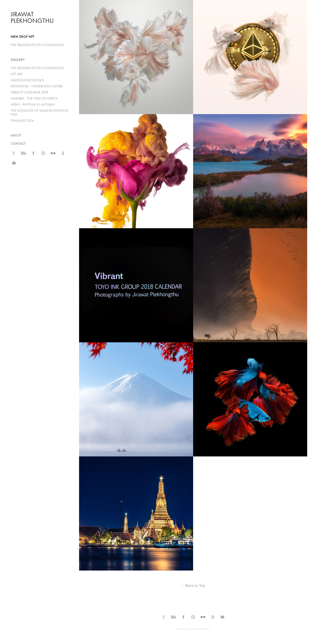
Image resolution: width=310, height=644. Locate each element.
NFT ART (17, 74)
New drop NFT (22, 37)
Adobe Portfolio (201, 629)
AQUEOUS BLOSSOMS (27, 80)
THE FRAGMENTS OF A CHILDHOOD (37, 45)
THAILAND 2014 (22, 121)
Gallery (18, 60)
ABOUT (16, 135)
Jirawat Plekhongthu (32, 17)
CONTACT (18, 144)
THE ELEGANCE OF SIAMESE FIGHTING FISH (39, 112)
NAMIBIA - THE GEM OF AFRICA (34, 98)
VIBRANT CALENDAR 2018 (29, 92)
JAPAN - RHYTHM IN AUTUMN (33, 104)
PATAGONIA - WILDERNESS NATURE (37, 86)
